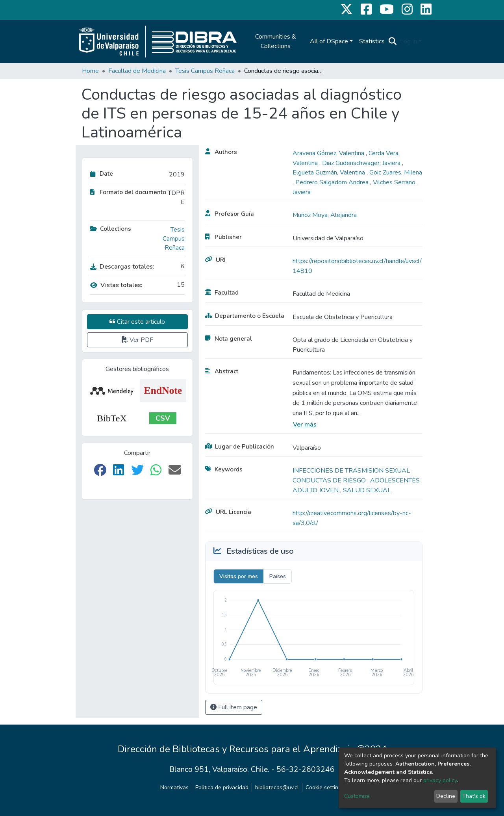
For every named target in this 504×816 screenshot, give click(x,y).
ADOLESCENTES (396, 480)
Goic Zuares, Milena (396, 172)
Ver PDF (137, 340)
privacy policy (440, 780)
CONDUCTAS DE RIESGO (330, 480)
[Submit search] (393, 41)
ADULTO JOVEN (316, 490)
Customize (357, 796)
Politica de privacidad (222, 787)
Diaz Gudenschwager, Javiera (362, 163)
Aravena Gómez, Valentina (329, 153)
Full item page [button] (234, 707)
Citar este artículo (137, 322)
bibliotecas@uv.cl (277, 787)
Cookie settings (325, 787)
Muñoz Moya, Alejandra (325, 215)
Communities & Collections (276, 41)
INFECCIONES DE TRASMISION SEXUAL (352, 471)
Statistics (372, 41)
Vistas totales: (116, 285)
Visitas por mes (239, 576)
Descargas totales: (122, 267)
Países (278, 576)
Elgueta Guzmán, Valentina (330, 172)
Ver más (305, 425)
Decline (446, 796)
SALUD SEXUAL (367, 490)
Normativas (174, 787)
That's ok (474, 796)
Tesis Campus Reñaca (205, 71)
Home (90, 71)
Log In (409, 41)
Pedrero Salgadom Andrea (333, 182)
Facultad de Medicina (137, 71)
